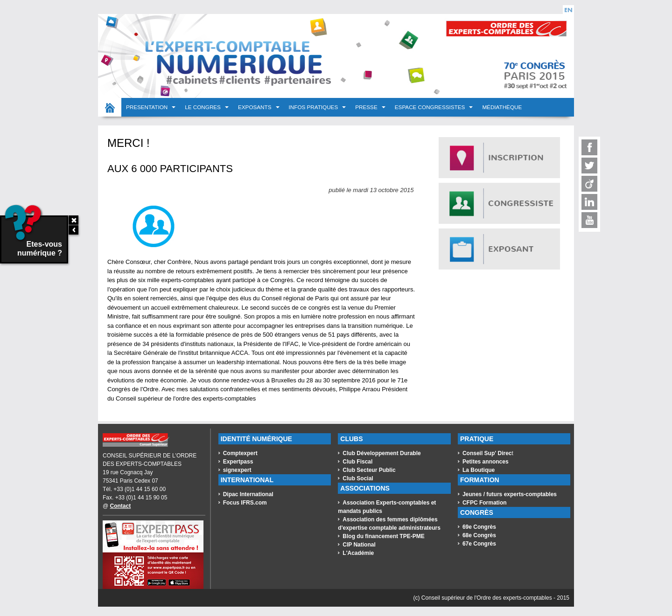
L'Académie (358, 553)
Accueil (110, 107)
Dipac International (248, 494)
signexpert (237, 470)
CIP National (359, 545)
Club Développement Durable (381, 453)
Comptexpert (240, 453)
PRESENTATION (147, 107)
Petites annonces (486, 462)
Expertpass (238, 462)
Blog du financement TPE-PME (383, 536)
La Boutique (479, 470)
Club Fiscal (357, 462)
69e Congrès (479, 527)
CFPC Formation (485, 503)
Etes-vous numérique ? (32, 237)
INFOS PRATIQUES (314, 107)
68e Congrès (479, 535)
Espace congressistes (431, 107)
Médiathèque (502, 107)
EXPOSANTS (255, 107)
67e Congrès (479, 544)
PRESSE (367, 107)
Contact (121, 506)
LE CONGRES (203, 107)
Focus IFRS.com (245, 503)
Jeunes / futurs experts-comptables (510, 494)
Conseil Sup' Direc (487, 453)
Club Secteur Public (369, 470)
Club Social (358, 478)
